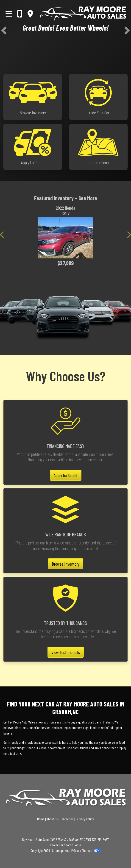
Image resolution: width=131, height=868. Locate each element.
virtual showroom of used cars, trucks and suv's (70, 748)
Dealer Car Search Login (65, 845)
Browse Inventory (66, 564)
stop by (122, 748)
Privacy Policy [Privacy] (85, 819)
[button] (4, 30)
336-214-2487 (100, 839)
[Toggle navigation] (9, 14)
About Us (52, 819)
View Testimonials (66, 652)
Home (41, 819)
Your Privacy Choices (83, 850)
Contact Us (67, 819)
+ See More (86, 198)
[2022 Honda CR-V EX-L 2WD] (65, 238)
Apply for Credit (66, 475)
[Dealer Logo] (83, 14)
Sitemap (57, 850)
